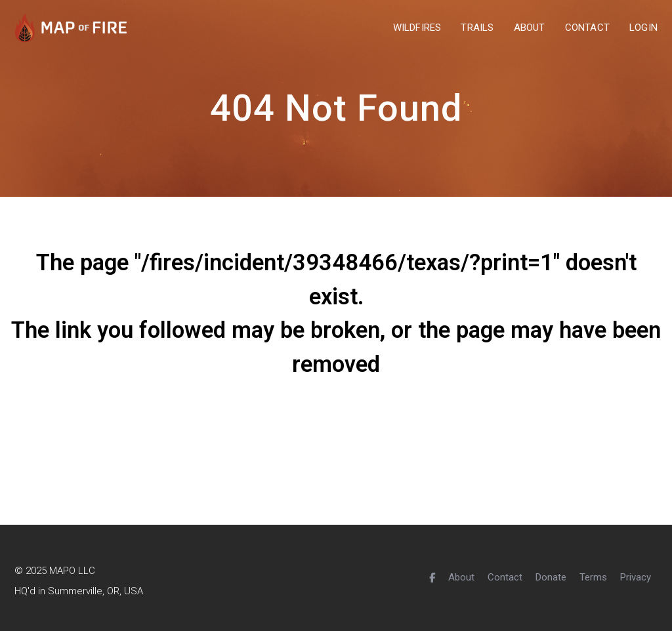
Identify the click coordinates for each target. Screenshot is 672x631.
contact (587, 28)
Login (643, 28)
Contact (505, 577)
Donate (551, 577)
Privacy (636, 577)
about (530, 28)
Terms (593, 577)
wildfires (417, 28)
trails (477, 28)
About (461, 577)
